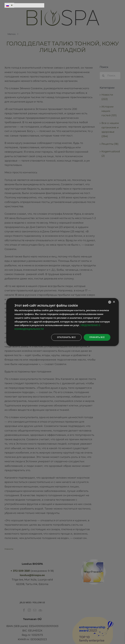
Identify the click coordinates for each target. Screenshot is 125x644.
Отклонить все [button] (66, 337)
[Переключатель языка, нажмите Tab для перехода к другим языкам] (9, 5)
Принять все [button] (97, 337)
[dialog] (62, 322)
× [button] (114, 302)
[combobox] (110, 302)
